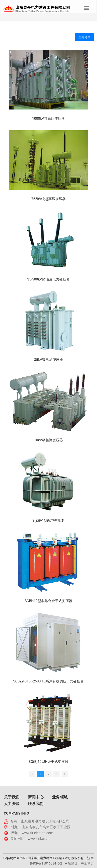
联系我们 (36, 804)
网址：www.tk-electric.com (32, 833)
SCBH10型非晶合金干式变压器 (48, 601)
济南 (90, 858)
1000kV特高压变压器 (48, 119)
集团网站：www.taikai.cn (30, 839)
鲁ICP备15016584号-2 (46, 863)
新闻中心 (36, 797)
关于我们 (12, 797)
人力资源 (12, 804)
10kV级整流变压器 (48, 440)
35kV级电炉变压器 (48, 360)
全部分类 (84, 37)
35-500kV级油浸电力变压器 (48, 279)
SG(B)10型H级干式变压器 (49, 762)
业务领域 (60, 797)
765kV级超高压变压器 (48, 199)
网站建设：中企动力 (79, 863)
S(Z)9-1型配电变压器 (49, 520)
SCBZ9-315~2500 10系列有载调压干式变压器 (49, 681)
